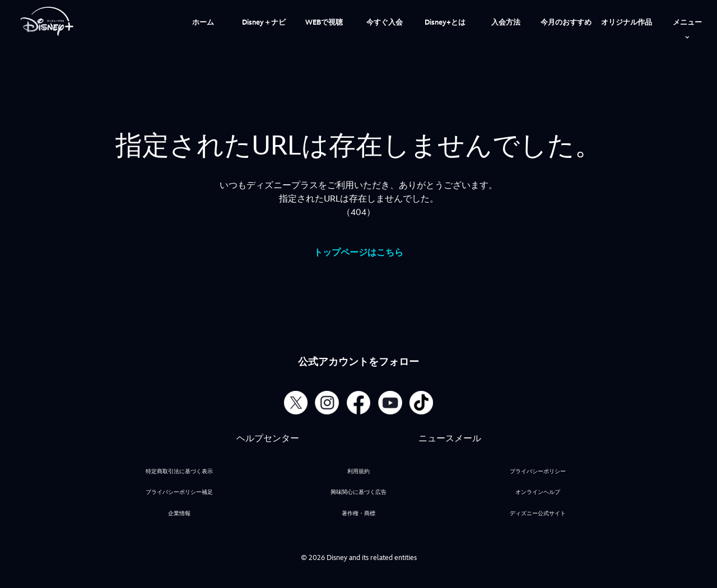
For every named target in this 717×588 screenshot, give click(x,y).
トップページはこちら (358, 253)
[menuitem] (203, 21)
